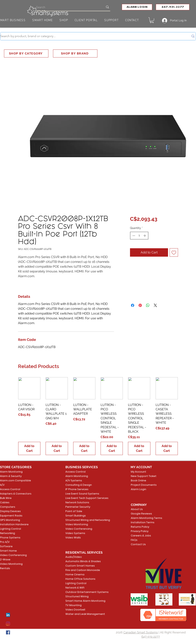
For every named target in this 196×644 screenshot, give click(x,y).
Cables (5, 502)
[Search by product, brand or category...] (92, 36)
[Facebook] (8, 632)
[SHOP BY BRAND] (75, 53)
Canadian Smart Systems (141, 632)
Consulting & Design (79, 485)
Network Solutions (77, 502)
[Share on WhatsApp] (148, 305)
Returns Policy (140, 527)
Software (6, 546)
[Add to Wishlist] (174, 252)
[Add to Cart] (29, 448)
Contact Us (138, 544)
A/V (2, 485)
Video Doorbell (75, 610)
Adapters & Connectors (16, 494)
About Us (137, 509)
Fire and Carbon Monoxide (81, 570)
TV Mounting (73, 605)
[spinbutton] (139, 236)
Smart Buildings (76, 516)
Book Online (138, 480)
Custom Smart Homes (80, 566)
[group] (98, 416)
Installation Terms (143, 522)
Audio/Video (74, 557)
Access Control (10, 489)
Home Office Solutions (80, 579)
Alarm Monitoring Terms (143, 518)
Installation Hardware (14, 524)
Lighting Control (10, 529)
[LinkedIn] (8, 615)
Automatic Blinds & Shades (81, 561)
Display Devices (10, 511)
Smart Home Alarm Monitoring (81, 601)
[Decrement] (133, 236)
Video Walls (73, 538)
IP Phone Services (77, 489)
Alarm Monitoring (11, 472)
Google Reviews (141, 514)
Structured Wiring (77, 596)
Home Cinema (75, 574)
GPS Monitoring (10, 520)
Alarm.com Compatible (15, 480)
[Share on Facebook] (133, 305)
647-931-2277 (151, 637)
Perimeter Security (78, 507)
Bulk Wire (6, 498)
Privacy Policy (140, 531)
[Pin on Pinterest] (140, 305)
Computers (8, 507)
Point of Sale (74, 511)
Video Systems (75, 533)
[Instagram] (8, 624)
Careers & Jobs (141, 536)
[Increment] (145, 236)
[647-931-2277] (173, 7)
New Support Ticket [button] (143, 476)
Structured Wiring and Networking (81, 520)
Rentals (5, 568)
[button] (137, 7)
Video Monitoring (11, 564)
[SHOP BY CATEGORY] (26, 53)
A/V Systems (74, 480)
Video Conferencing (13, 555)
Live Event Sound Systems (81, 494)
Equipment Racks (11, 516)
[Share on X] (155, 305)
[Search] (67, 7)
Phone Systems (10, 538)
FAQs (134, 540)
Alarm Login (138, 489)
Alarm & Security (11, 476)
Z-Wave (5, 559)
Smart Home (8, 551)
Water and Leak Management (81, 614)
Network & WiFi (75, 588)
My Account (138, 472)
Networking (7, 533)
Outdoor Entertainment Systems (81, 592)
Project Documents (143, 485)
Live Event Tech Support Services (81, 498)
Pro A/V (5, 542)
